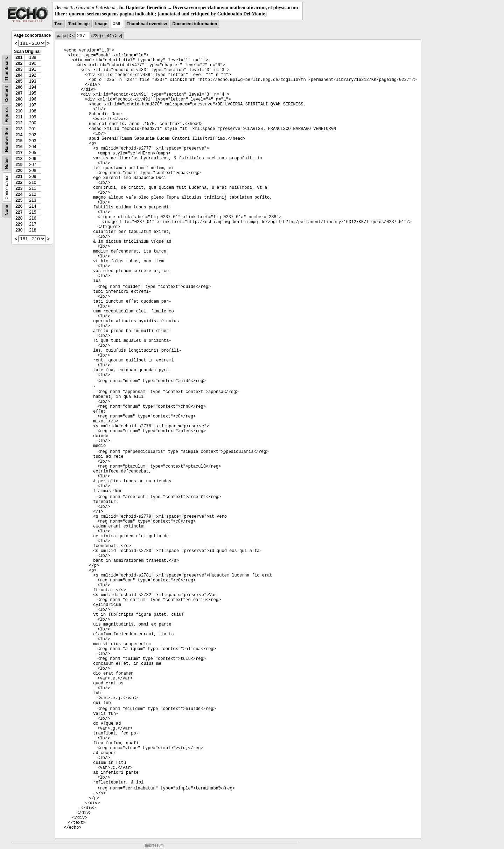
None (7, 210)
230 (19, 230)
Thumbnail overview (147, 24)
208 (19, 99)
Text (58, 24)
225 (19, 200)
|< (69, 36)
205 (19, 81)
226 (19, 206)
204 (19, 75)
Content (7, 94)
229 (19, 224)
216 (19, 147)
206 (19, 87)
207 (19, 93)
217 (19, 153)
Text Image (79, 24)
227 (19, 212)
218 (19, 159)
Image (101, 24)
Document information (195, 24)
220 (19, 171)
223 (19, 188)
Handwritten (7, 140)
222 (19, 182)
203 (19, 69)
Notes (7, 163)
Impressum (154, 845)
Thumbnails (7, 69)
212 (19, 123)
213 (19, 129)
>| (120, 36)
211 (19, 117)
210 (19, 111)
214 (19, 135)
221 (19, 177)
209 (19, 105)
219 (19, 165)
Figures (7, 115)
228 (19, 218)
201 (19, 57)
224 (19, 194)
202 (19, 63)
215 (19, 141)
